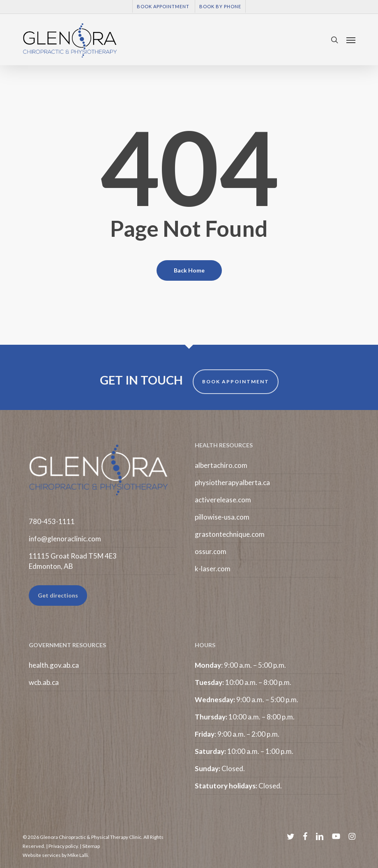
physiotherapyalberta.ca (232, 482)
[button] (351, 40)
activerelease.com (223, 500)
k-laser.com (213, 569)
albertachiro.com (221, 465)
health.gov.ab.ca (54, 665)
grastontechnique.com (230, 534)
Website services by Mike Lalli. (56, 855)
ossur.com (211, 551)
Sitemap (91, 846)
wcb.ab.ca (44, 682)
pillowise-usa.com (222, 517)
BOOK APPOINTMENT (236, 381)
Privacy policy (63, 846)
